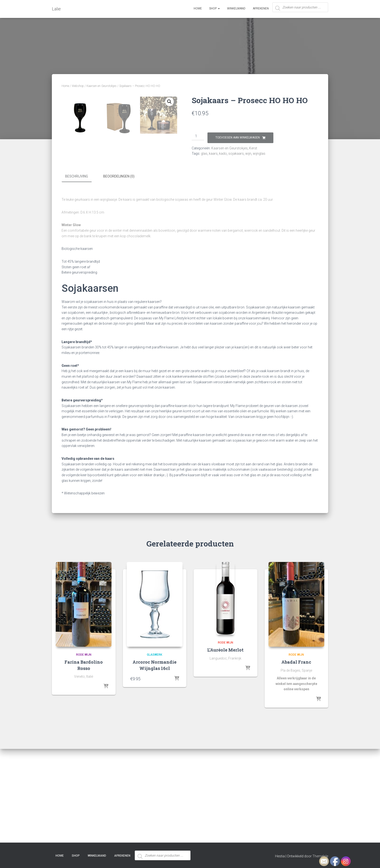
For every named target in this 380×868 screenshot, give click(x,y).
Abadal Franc (296, 757)
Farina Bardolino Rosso (84, 760)
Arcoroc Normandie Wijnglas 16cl (154, 760)
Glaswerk (154, 749)
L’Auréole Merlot (225, 745)
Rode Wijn (84, 749)
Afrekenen (261, 8)
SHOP (214, 8)
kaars (213, 154)
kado (223, 154)
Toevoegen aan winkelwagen (238, 138)
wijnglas (259, 154)
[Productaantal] (198, 136)
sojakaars (236, 154)
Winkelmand (236, 8)
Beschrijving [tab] (77, 271)
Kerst (253, 148)
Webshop (78, 86)
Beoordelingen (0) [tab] (119, 271)
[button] (169, 102)
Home (198, 8)
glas (204, 154)
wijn (248, 154)
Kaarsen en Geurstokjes (102, 86)
